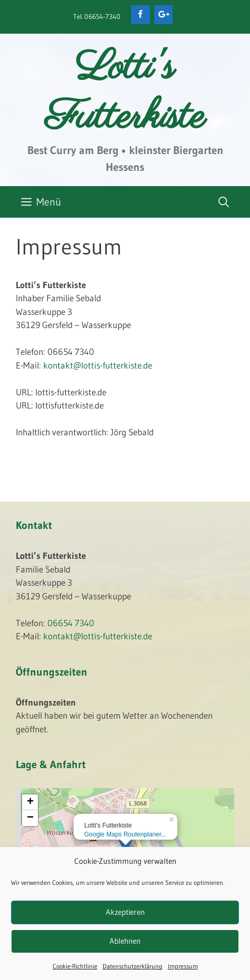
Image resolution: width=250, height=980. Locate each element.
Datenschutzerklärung (133, 966)
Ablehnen (125, 941)
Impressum (183, 966)
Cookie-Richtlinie (75, 966)
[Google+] (163, 15)
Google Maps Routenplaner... (125, 834)
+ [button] (30, 802)
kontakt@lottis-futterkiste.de (98, 365)
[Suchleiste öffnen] (224, 202)
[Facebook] (140, 15)
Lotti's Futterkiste (125, 93)
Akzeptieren (125, 912)
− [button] (30, 818)
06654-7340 (102, 16)
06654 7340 (71, 623)
